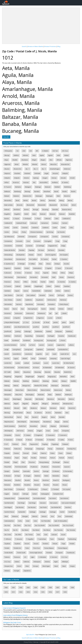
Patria (52, 453)
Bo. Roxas (64, 205)
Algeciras (69, 160)
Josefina (36, 327)
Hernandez (8, 304)
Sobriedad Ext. (9, 521)
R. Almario (56, 471)
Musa (29, 413)
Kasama (61, 336)
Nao (67, 413)
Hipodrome (29, 304)
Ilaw (22, 309)
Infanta (61, 309)
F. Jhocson (8, 273)
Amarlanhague (55, 169)
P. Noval (29, 440)
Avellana (55, 182)
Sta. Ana (7, 525)
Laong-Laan (29, 349)
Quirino (36, 471)
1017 (58, 592)
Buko (34, 214)
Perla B (62, 458)
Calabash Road (21, 223)
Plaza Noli (8, 467)
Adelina (16, 155)
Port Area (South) (21, 467)
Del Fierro (51, 250)
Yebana (7, 571)
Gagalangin (38, 286)
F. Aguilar (49, 268)
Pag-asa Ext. (34, 444)
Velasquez (37, 562)
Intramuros (41, 313)
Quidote (16, 471)
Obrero (44, 426)
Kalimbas (69, 331)
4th (37, 151)
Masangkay (30, 395)
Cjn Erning (50, 232)
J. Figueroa (40, 318)
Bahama (18, 187)
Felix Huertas (9, 277)
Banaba (37, 191)
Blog (59, 46)
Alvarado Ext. (65, 164)
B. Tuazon (8, 187)
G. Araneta (61, 282)
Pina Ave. (32, 462)
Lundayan (36, 363)
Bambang (17, 191)
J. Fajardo (17, 318)
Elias (41, 264)
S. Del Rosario (33, 489)
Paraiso (16, 453)
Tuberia (7, 557)
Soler (28, 521)
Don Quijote (64, 255)
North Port (22, 426)
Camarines (45, 223)
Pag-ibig (45, 444)
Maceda (48, 372)
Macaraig (38, 372)
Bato (58, 196)
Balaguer (28, 187)
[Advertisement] (41, 25)
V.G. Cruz (64, 557)
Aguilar (50, 155)
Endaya (57, 264)
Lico (74, 354)
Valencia (26, 562)
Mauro (7, 399)
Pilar (23, 462)
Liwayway (53, 358)
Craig (57, 241)
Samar (35, 494)
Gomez (70, 295)
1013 (28, 592)
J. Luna (50, 318)
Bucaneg (45, 209)
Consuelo (19, 241)
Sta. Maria (25, 530)
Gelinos (67, 291)
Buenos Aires (67, 209)
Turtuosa (17, 557)
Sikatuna (15, 516)
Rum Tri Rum (8, 489)
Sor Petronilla (46, 521)
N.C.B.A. (48, 413)
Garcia (26, 291)
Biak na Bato (9, 205)
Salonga (25, 494)
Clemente (21, 237)
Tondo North (9, 553)
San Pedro (43, 507)
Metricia (7, 404)
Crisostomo (8, 246)
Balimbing (67, 187)
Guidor (19, 300)
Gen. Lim (20, 295)
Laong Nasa (17, 349)
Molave (43, 408)
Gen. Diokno (8, 295)
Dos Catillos (33, 259)
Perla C (71, 458)
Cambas (55, 223)
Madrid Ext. (68, 372)
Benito (34, 200)
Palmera (7, 449)
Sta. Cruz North (40, 525)
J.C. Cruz (26, 322)
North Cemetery (10, 426)
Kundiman (16, 340)
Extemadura (37, 268)
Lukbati (26, 363)
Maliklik (73, 381)
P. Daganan (38, 435)
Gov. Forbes (8, 300)
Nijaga (57, 422)
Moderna (34, 408)
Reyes (66, 476)
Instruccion (19, 313)
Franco (17, 282)
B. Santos (65, 182)
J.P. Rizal (46, 322)
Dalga (63, 246)
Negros (44, 417)
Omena (30, 431)
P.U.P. (6, 444)
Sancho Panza (9, 512)
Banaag (27, 191)
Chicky (24, 232)
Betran (70, 200)
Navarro (35, 417)
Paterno (44, 453)
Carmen (65, 223)
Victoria (47, 562)
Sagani (7, 494)
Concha (55, 237)
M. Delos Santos (24, 367)
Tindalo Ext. (17, 548)
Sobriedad (69, 516)
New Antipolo (22, 422)
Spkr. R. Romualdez (61, 521)
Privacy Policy (28, 642)
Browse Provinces (50, 46)
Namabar (58, 413)
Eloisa (48, 264)
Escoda (66, 264)
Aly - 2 (36, 169)
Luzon (46, 363)
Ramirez (37, 476)
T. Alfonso (8, 539)
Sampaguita (45, 494)
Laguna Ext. (61, 345)
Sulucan (54, 535)
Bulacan (43, 214)
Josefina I (56, 327)
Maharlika (63, 377)
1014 (35, 592)
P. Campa (27, 435)
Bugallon (7, 214)
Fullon (52, 282)
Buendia (55, 209)
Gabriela (27, 286)
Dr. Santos (45, 259)
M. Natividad (47, 367)
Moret (62, 408)
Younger (17, 571)
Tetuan (55, 544)
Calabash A (66, 218)
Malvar (16, 386)
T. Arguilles (30, 539)
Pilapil (15, 462)
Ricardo (27, 480)
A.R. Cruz (65, 151)
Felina (55, 273)
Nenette (62, 417)
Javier (72, 322)
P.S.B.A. (71, 440)
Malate (55, 381)
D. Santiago (40, 246)
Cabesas (48, 218)
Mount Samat (18, 413)
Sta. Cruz (28, 525)
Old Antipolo (64, 426)
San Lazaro (54, 503)
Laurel (7, 354)
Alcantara (25, 160)
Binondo (20, 205)
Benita (26, 200)
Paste (35, 453)
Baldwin (57, 187)
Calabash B (8, 223)
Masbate (41, 395)
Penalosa (8, 458)
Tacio (52, 539)
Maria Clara (20, 390)
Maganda (18, 377)
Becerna (67, 196)
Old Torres (20, 431)
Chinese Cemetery (36, 232)
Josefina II (66, 327)
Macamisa (27, 372)
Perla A (53, 458)
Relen (46, 476)
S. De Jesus (20, 489)
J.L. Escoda (36, 322)
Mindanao (56, 404)
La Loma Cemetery (10, 345)
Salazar (16, 494)
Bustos (7, 218)
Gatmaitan (48, 291)
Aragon (45, 178)
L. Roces (63, 340)
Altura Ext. (53, 164)
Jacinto (56, 322)
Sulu (38, 535)
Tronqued (59, 553)
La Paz (23, 345)
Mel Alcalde (39, 399)
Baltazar (7, 191)
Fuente (43, 282)
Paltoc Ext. (18, 449)
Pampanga (29, 449)
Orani (48, 431)
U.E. (25, 557)
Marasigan (8, 390)
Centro (7, 232)
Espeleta (18, 268)
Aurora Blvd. (44, 182)
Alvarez (7, 169)
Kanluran (18, 336)
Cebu (71, 228)
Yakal (56, 566)
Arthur (7, 182)
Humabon (51, 304)
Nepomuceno (9, 422)
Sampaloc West (10, 498)
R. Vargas (27, 476)
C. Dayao (16, 218)
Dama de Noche (10, 250)
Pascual (26, 453)
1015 (43, 592)
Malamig (46, 381)
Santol (62, 512)
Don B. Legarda (51, 255)
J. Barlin (64, 313)
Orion (56, 431)
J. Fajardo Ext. (28, 318)
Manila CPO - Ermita (41, 386)
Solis (35, 521)
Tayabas (7, 544)
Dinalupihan (20, 255)
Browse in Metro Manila (35, 46)
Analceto (27, 173)
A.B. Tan (55, 151)
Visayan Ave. (9, 566)
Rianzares (8, 480)
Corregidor (48, 241)
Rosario (37, 485)
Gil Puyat (61, 295)
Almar (17, 164)
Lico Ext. (7, 358)
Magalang (8, 377)
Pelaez (69, 453)
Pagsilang (55, 444)
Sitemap (36, 642)
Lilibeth (25, 358)
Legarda (39, 354)
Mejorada (28, 399)
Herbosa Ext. (52, 300)
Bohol (74, 205)
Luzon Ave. (56, 363)
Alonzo (44, 164)
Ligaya (16, 358)
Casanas (25, 228)
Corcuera (37, 241)
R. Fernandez (68, 471)
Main (72, 377)
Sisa (52, 516)
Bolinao (7, 209)
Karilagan (51, 336)
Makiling (26, 381)
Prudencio (34, 467)
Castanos (35, 228)
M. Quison (71, 367)
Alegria (43, 160)
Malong (7, 386)
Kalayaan (59, 331)
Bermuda (52, 200)
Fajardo (46, 273)
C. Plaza (38, 218)
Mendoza (51, 399)
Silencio (35, 516)
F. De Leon (69, 268)
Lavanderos (17, 354)
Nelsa (53, 417)
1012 (21, 592)
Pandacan (60, 449)
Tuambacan (71, 553)
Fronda (34, 282)
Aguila (42, 155)
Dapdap (31, 250)
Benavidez (8, 200)
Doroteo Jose (21, 259)
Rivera (36, 480)
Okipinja (53, 426)
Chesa (15, 232)
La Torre (32, 345)
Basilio (65, 191)
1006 (50, 587)
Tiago (63, 544)
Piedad (7, 462)
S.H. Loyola (66, 489)
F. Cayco (58, 268)
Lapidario (40, 349)
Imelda (52, 309)
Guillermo (29, 300)
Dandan (22, 250)
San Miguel (8, 507)
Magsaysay (52, 377)
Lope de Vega (65, 358)
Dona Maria (8, 259)
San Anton (53, 498)
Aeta (34, 155)
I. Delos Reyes (64, 304)
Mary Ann (19, 395)
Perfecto (43, 458)
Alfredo (59, 160)
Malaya (64, 381)
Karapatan (40, 336)
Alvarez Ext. (18, 169)
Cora (28, 241)
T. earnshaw (42, 539)
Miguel (16, 404)
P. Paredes (39, 440)
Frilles (26, 282)
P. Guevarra (50, 435)
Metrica (71, 399)
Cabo (57, 218)
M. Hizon (36, 367)
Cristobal (19, 246)
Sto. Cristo (8, 535)
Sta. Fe (7, 530)
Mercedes (61, 399)
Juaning (18, 331)
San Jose (43, 503)
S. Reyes (45, 489)
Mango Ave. (26, 386)
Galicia (57, 286)
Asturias (26, 182)
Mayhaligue (17, 399)
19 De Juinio (8, 151)
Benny (43, 200)
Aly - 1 (27, 169)
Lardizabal (51, 349)
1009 (72, 587)
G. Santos (72, 282)
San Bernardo (9, 503)
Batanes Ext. (27, 196)
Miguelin (25, 404)
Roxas (65, 485)
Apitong (36, 178)
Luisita (18, 363)
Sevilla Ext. (72, 512)
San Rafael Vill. (56, 507)
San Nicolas (20, 507)
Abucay (7, 155)
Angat (46, 173)
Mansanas (66, 386)
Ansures (55, 173)
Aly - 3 (44, 169)
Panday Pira (72, 449)
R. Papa (18, 476)
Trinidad (49, 553)
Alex (51, 160)
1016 (50, 592)
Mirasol (17, 408)
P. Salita (61, 440)
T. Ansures (19, 539)
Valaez (17, 562)
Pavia (61, 453)
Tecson (27, 544)
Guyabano (40, 300)
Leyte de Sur (65, 354)
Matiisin (58, 395)
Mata (50, 395)
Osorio (18, 435)
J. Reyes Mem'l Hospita (12, 322)
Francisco (71, 277)
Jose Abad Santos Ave (22, 327)
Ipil (50, 313)
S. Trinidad (55, 489)
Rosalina (27, 485)
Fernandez (34, 277)
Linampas (43, 358)
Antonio (26, 178)
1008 (65, 587)
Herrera (19, 304)
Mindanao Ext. (68, 404)
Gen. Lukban (31, 295)
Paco (24, 444)
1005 (43, 587)
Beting (61, 200)
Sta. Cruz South (68, 525)
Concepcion (32, 237)
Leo (47, 354)
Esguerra (7, 268)
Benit (17, 200)
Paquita (7, 453)
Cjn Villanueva (9, 237)
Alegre (34, 160)
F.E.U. (37, 273)
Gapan (17, 291)
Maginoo (41, 377)
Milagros (45, 404)
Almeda (25, 164)
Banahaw (47, 191)
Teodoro (45, 544)
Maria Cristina (32, 390)
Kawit (6, 340)
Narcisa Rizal (9, 417)
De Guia (41, 250)
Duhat (54, 259)
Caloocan (34, 223)
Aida (58, 155)
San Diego (21, 503)
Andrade (37, 173)
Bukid (26, 214)
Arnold (72, 178)
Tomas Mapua (49, 548)
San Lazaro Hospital (68, 503)
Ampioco (7, 173)
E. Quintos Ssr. (9, 264)
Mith (25, 408)
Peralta (34, 458)
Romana (7, 485)
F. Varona (28, 273)
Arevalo (63, 178)
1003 (28, 587)
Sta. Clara (17, 525)
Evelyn (27, 268)
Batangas (39, 196)
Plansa (66, 462)
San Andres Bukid (39, 498)
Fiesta (61, 277)
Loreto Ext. (8, 363)
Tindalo (72, 544)
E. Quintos (64, 259)
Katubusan (72, 336)
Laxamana (29, 354)
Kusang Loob (39, 340)
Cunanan (29, 246)
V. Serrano (54, 557)
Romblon (17, 485)
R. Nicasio (8, 476)
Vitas (27, 566)
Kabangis (28, 331)
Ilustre (44, 309)
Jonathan (7, 327)
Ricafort (18, 480)
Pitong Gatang (44, 462)
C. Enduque (27, 218)
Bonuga (36, 209)
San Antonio (64, 498)
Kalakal (49, 331)
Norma (66, 422)
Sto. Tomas (29, 535)
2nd (24, 151)
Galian (49, 286)
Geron (51, 295)
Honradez (41, 304)
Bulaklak (72, 214)
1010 (6, 592)
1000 (6, 587)
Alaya (6, 160)
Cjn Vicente (61, 232)
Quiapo (7, 471)
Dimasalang (8, 255)
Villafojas (65, 562)
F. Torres (18, 273)
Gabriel (18, 286)
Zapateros (27, 571)
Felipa (71, 273)
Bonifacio (17, 209)
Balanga (38, 187)
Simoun (44, 516)
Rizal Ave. (46, 480)
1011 (13, 592)
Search (24, 46)
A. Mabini (45, 151)
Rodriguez (66, 480)
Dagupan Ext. (53, 246)
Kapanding (29, 336)
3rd (31, 151)
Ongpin (40, 431)
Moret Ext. (72, 408)
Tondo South (21, 553)
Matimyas (68, 395)
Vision (19, 566)
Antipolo (65, 173)
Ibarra (6, 309)
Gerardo (42, 295)
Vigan (56, 562)
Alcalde (15, 160)
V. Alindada (42, 557)
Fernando (45, 277)
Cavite (55, 228)
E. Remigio (21, 264)
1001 (13, 587)
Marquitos (8, 395)
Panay (50, 449)
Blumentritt (30, 205)
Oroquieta (66, 431)
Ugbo (33, 557)
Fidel (54, 277)
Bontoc (26, 209)
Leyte (55, 354)
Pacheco (15, 444)
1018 (65, 592)
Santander (22, 512)
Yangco (72, 566)
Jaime (64, 322)
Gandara (7, 291)
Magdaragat (30, 377)
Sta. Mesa (47, 530)
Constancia (65, 237)
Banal (56, 191)
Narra (19, 417)
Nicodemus (47, 422)
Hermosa (63, 300)
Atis (34, 182)
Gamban (67, 286)
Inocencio (8, 313)
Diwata (31, 255)
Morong (7, 413)
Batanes (16, 196)
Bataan (7, 196)
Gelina (58, 291)
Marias (68, 390)
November (34, 426)
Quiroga (46, 471)
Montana (53, 408)
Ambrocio (67, 169)
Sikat (6, 516)
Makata (7, 381)
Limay (33, 358)
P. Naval (19, 440)
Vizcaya (36, 566)
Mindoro (7, 408)
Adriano (26, 155)
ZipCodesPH (30, 635)
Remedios (56, 476)
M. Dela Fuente (69, 363)
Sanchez (68, 507)
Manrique (55, 386)
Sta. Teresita (58, 530)
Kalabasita (39, 331)
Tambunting (72, 539)
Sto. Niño (18, 535)
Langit (6, 349)
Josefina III (8, 331)
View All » (6, 137)
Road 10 (56, 480)
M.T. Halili (7, 372)
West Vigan (46, 566)
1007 (58, 587)
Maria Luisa (58, 390)
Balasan (48, 187)
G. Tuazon (8, 286)
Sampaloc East (58, 494)
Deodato (61, 250)
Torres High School (36, 553)
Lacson (41, 345)
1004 (35, 587)
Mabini (17, 372)
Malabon (36, 381)
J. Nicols (59, 318)
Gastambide (36, 291)
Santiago (32, 512)
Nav (27, 417)
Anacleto (17, 173)
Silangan (25, 516)
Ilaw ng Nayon (33, 309)
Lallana (71, 345)
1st (17, 151)
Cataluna (45, 228)
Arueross (16, 182)
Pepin (17, 458)
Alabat (66, 155)
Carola (7, 228)
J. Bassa (7, 318)
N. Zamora (38, 413)
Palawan (65, 444)
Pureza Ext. (56, 467)
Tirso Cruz (37, 548)
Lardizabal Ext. (63, 349)
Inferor (70, 309)
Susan (63, 535)
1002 (21, 587)
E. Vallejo (32, 264)
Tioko (27, 548)
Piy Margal (56, 462)
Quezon (67, 467)
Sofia (20, 521)
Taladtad (61, 539)
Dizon (40, 255)
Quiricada (26, 471)
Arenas (54, 178)
